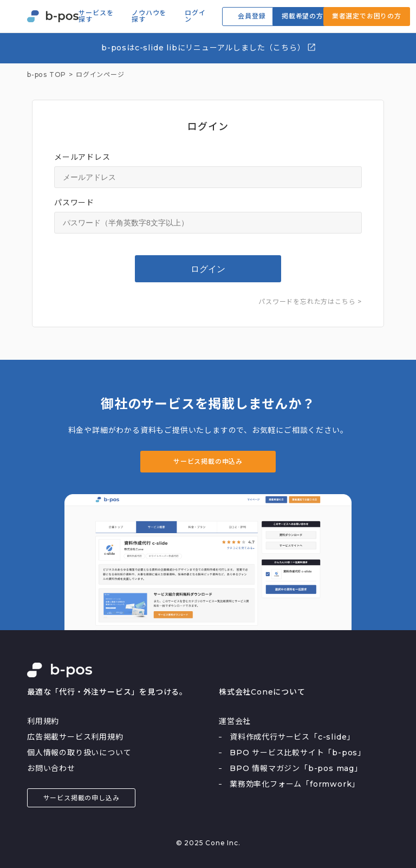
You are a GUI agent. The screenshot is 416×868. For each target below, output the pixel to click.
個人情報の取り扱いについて (79, 753)
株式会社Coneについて (262, 692)
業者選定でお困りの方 (367, 16)
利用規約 (43, 721)
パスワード (74, 203)
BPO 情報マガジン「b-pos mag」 (296, 768)
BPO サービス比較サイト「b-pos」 (298, 753)
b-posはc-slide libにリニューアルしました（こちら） (209, 47)
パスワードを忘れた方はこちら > (310, 302)
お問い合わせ (51, 768)
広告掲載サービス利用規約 (75, 737)
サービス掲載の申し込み (82, 798)
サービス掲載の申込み (208, 461)
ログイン (195, 16)
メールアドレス (82, 157)
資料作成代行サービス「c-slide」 (292, 737)
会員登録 (252, 16)
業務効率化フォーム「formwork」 (295, 784)
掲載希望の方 (303, 16)
